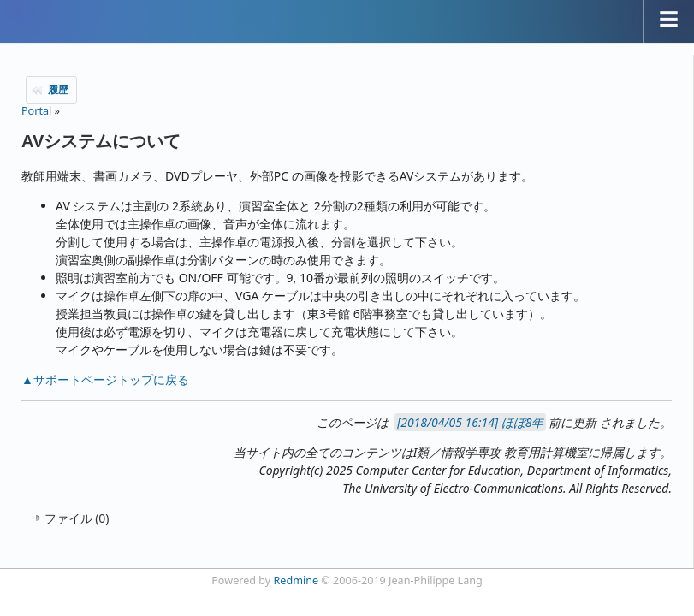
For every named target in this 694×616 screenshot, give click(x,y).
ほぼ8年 (523, 422)
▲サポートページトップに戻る (105, 379)
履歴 (58, 89)
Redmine (297, 580)
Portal (36, 111)
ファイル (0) (77, 518)
